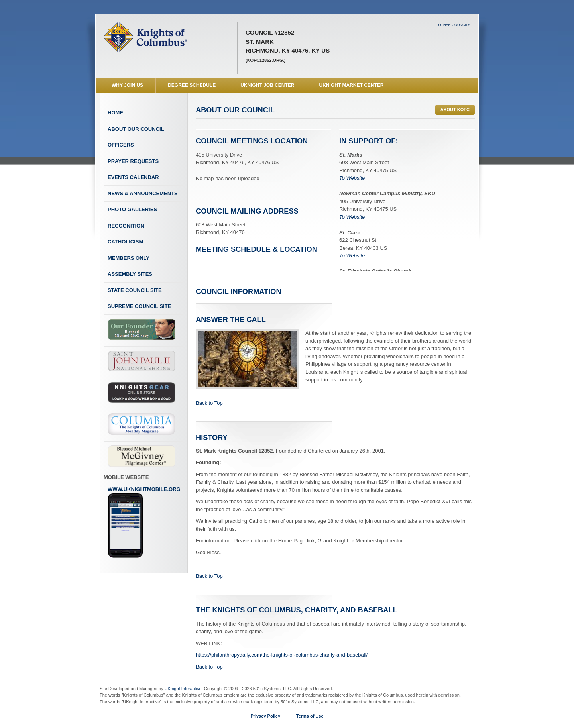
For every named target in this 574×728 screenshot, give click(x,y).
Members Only (129, 258)
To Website (352, 178)
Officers (121, 145)
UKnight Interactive (183, 689)
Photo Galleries (132, 209)
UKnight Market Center (352, 85)
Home (115, 113)
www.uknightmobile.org (144, 522)
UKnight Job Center (267, 85)
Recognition (126, 226)
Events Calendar (133, 177)
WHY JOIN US (127, 85)
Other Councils (454, 25)
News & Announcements (143, 193)
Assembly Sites (130, 274)
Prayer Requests (133, 161)
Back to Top (209, 403)
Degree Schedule (192, 85)
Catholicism (125, 242)
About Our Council (136, 129)
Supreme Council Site (139, 306)
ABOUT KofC (455, 110)
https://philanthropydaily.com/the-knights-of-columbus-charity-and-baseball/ (282, 655)
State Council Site (135, 290)
